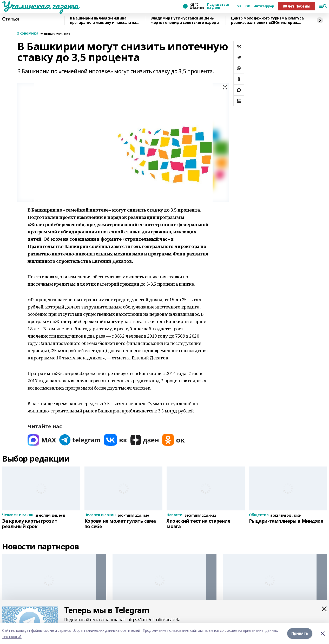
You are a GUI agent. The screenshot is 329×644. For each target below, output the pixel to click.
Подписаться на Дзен (218, 6)
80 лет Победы (297, 6)
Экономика (28, 33)
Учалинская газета (40, 5)
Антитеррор (264, 6)
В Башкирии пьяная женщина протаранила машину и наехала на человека (103, 20)
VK (239, 6)
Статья (10, 19)
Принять (300, 633)
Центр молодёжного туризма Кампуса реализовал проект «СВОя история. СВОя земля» (267, 20)
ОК (248, 6)
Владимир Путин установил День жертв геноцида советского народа (185, 20)
